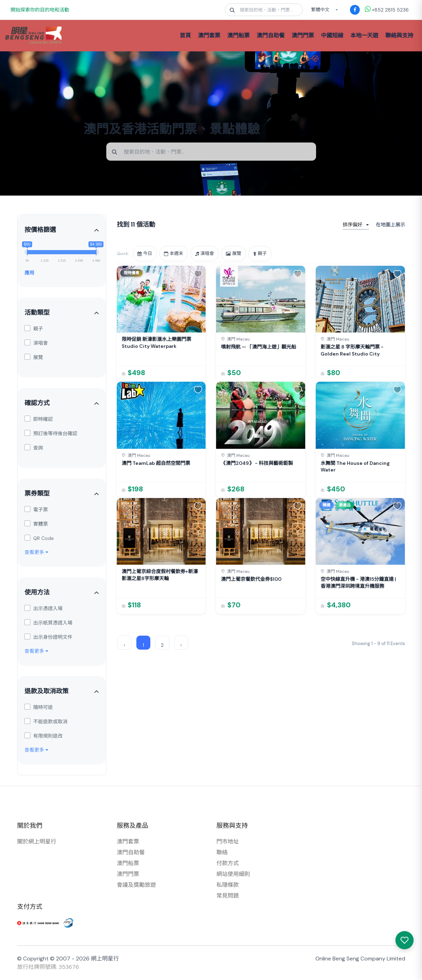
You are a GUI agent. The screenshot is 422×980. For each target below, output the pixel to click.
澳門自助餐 (271, 35)
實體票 (36, 524)
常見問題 (228, 896)
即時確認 (39, 419)
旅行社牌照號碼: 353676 (48, 967)
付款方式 (228, 863)
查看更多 (36, 552)
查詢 (34, 448)
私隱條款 (228, 885)
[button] (198, 273)
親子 (34, 328)
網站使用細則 (233, 874)
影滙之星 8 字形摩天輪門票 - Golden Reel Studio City (352, 350)
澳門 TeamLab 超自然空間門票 (156, 463)
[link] (161, 324)
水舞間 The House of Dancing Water (355, 467)
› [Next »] (181, 645)
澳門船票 (238, 35)
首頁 (185, 35)
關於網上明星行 (37, 842)
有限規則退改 (44, 736)
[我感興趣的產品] (405, 940)
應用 (29, 273)
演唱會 (36, 343)
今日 (145, 253)
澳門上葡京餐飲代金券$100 (251, 579)
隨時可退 (39, 707)
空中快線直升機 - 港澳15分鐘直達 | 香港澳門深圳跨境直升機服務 (358, 583)
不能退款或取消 (46, 721)
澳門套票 (209, 35)
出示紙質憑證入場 (48, 623)
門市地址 (228, 842)
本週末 (174, 253)
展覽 (34, 357)
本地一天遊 (364, 35)
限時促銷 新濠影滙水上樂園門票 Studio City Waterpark (156, 343)
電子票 (36, 509)
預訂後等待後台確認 (51, 433)
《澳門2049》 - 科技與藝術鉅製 (257, 463)
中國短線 (332, 35)
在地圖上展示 (391, 225)
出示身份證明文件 (48, 637)
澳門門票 (303, 35)
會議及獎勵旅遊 (136, 885)
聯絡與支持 (399, 35)
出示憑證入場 (44, 608)
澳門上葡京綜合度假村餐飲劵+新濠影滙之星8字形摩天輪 (160, 575)
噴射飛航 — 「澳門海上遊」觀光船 (259, 347)
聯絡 (222, 852)
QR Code (39, 538)
